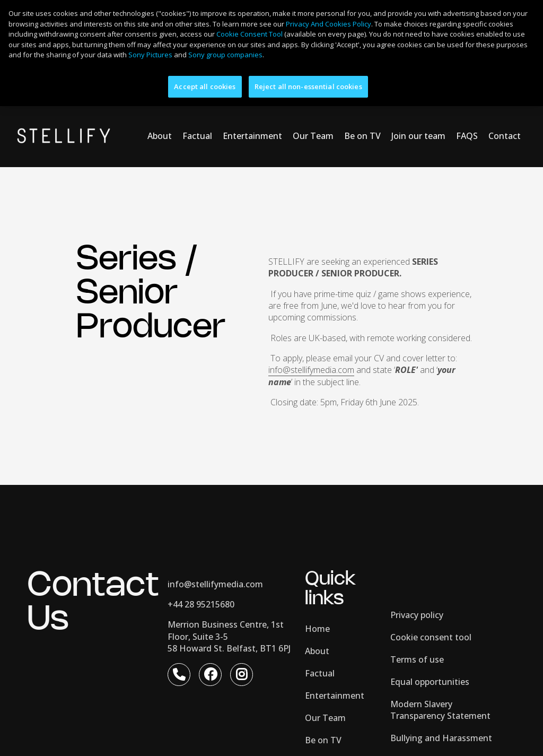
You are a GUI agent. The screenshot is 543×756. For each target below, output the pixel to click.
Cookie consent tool (431, 609)
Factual (197, 107)
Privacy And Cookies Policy (329, 24)
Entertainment (252, 107)
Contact (505, 107)
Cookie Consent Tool (249, 34)
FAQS (467, 107)
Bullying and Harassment (441, 709)
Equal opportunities (430, 653)
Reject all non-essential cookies (308, 86)
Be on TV (362, 107)
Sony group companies (225, 55)
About (160, 107)
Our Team (313, 107)
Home (317, 600)
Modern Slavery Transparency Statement (440, 681)
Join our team (418, 107)
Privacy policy (417, 586)
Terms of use (417, 631)
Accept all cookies (205, 86)
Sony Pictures (150, 55)
